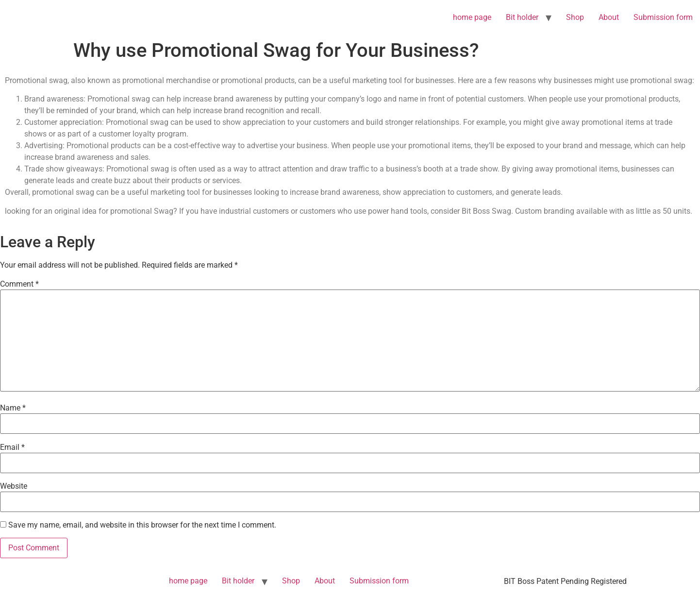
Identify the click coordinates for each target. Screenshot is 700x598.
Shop (575, 17)
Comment (19, 284)
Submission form (663, 17)
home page (472, 17)
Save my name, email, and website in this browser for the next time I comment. (142, 525)
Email (12, 447)
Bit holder (522, 17)
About (609, 17)
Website (14, 486)
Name (13, 408)
